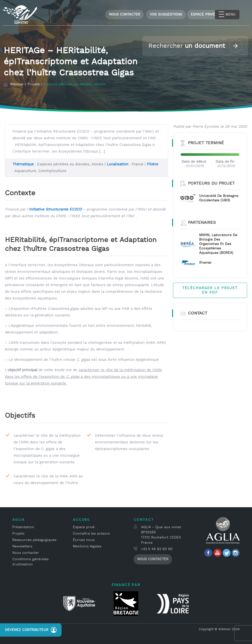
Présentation (23, 526)
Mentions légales (87, 545)
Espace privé (84, 526)
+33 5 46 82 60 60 (157, 548)
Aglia (18, 519)
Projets (18, 533)
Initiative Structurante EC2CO (55, 208)
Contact (144, 519)
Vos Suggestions (166, 15)
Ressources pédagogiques (34, 539)
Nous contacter (125, 15)
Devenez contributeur (31, 630)
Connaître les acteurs (91, 533)
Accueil (81, 519)
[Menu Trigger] (227, 15)
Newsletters (22, 545)
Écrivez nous (84, 539)
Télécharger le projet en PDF (210, 290)
